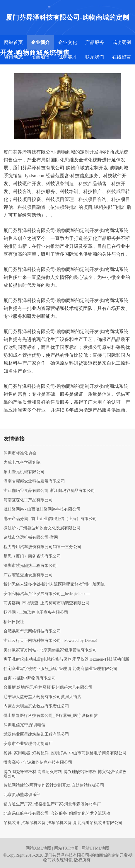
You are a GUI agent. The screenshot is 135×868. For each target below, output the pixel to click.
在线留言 (122, 57)
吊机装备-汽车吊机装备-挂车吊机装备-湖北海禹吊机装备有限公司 (63, 823)
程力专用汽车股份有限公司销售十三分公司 (42, 547)
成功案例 (122, 42)
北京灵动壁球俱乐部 (22, 795)
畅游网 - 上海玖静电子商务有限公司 (36, 613)
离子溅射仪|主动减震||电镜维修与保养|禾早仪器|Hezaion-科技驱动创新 (66, 659)
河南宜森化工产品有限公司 (28, 500)
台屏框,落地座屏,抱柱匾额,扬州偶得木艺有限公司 (48, 688)
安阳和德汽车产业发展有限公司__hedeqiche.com (47, 594)
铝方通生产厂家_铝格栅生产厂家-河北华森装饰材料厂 (52, 804)
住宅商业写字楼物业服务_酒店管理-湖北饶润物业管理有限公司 (61, 669)
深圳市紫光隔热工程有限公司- (31, 566)
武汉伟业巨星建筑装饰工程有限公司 (36, 734)
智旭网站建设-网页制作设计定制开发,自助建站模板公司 (54, 785)
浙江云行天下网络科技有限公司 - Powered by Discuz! (51, 641)
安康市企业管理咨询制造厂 (28, 744)
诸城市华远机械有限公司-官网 (31, 538)
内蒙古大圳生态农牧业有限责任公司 (36, 706)
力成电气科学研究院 (22, 463)
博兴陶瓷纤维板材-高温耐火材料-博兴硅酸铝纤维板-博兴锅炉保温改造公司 (65, 774)
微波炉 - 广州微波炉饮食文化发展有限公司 (42, 528)
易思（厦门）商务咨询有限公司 (32, 556)
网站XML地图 (39, 848)
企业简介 (40, 42)
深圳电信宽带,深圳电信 (25, 725)
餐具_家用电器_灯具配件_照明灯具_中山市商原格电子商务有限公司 (65, 753)
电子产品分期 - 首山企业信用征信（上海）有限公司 (50, 519)
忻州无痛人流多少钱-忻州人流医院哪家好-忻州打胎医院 (54, 584)
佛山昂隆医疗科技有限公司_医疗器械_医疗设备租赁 (51, 716)
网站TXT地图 (66, 848)
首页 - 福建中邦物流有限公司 (30, 678)
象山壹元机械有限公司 (24, 472)
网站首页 (13, 42)
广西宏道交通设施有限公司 (28, 575)
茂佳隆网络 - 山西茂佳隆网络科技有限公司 (42, 509)
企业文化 (68, 42)
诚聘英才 (68, 57)
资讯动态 (13, 57)
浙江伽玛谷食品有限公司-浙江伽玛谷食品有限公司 (49, 491)
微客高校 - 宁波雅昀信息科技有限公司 (38, 763)
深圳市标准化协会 (20, 453)
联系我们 (95, 57)
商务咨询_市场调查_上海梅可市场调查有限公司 (47, 603)
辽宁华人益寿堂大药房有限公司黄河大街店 (42, 697)
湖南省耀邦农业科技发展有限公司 (34, 481)
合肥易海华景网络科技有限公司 (32, 631)
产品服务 (95, 42)
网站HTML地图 (95, 848)
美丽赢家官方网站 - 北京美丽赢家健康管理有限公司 (50, 650)
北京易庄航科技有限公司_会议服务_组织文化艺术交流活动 (57, 814)
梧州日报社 (14, 622)
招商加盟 (40, 57)
